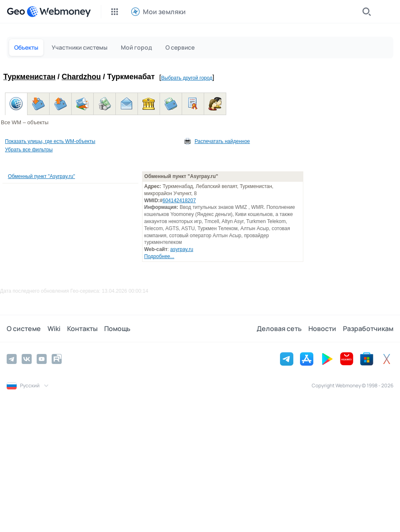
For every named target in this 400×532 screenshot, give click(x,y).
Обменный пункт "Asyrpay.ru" (41, 176)
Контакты (82, 329)
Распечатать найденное (222, 141)
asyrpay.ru (182, 249)
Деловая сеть (279, 329)
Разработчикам (368, 329)
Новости (322, 329)
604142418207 (179, 201)
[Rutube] (57, 359)
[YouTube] (42, 359)
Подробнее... (159, 256)
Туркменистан (29, 77)
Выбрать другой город (187, 78)
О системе (24, 329)
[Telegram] (12, 359)
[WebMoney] (59, 12)
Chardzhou (81, 77)
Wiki (54, 329)
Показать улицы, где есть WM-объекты (50, 141)
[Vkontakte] (27, 359)
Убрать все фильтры (29, 150)
